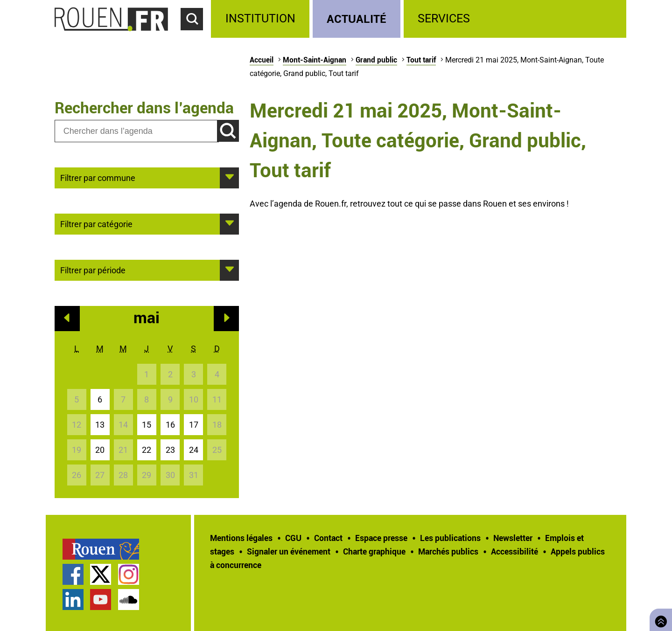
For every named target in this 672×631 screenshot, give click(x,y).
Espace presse (381, 538)
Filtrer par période (93, 270)
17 (194, 425)
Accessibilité (514, 551)
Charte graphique (374, 551)
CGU (293, 538)
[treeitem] (262, 19)
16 (170, 425)
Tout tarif (421, 60)
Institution (260, 18)
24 (194, 450)
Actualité (357, 18)
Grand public (376, 60)
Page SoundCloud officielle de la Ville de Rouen (129, 600)
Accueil (262, 60)
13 (100, 425)
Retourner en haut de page (659, 619)
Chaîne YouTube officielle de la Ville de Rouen (101, 600)
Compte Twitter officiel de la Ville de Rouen (101, 574)
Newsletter (513, 538)
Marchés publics (448, 551)
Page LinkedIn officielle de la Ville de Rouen (73, 600)
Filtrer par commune (98, 177)
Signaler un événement (289, 551)
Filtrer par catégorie (96, 223)
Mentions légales (241, 538)
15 (147, 425)
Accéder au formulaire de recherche (196, 35)
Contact (328, 538)
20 (100, 450)
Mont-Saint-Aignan (315, 60)
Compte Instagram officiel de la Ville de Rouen (129, 574)
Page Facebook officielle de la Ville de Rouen (73, 574)
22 (147, 450)
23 (170, 450)
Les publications (450, 538)
